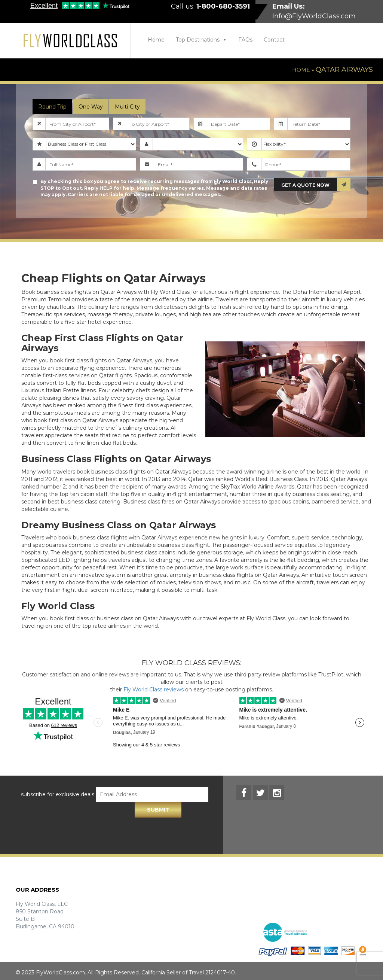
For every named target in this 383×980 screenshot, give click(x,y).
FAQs (245, 40)
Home (156, 40)
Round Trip (52, 107)
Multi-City (127, 107)
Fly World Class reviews (154, 690)
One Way (91, 107)
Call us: (210, 6)
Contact (274, 40)
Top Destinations (201, 40)
